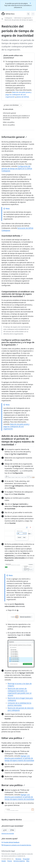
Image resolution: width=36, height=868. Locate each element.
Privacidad (26, 859)
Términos (18, 859)
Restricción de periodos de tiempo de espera (19, 20)
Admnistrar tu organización (23, 18)
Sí (5, 830)
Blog (28, 861)
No (12, 830)
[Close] (31, 3)
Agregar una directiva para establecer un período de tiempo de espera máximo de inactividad (19, 758)
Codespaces (8, 18)
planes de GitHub (23, 97)
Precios (10, 861)
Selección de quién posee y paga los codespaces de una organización (18, 95)
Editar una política (13, 738)
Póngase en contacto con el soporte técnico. (16, 845)
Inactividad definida (12, 236)
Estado (4, 861)
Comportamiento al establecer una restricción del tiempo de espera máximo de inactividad (18, 294)
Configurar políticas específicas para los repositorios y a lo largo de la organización (18, 342)
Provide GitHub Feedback (10, 842)
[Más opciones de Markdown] (21, 105)
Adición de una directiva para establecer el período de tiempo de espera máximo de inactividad (18, 440)
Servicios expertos (19, 861)
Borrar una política (13, 785)
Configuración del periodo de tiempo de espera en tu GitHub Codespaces (17, 169)
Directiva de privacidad (8, 834)
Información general (14, 137)
